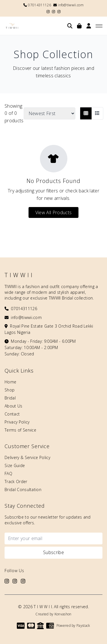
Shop (10, 390)
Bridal (10, 398)
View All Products (53, 212)
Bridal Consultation (23, 490)
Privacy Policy (17, 422)
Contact (12, 414)
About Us (14, 406)
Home (10, 382)
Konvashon (63, 614)
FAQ (8, 473)
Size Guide (15, 465)
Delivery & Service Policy (27, 457)
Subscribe (53, 552)
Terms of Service (20, 430)
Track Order (16, 481)
